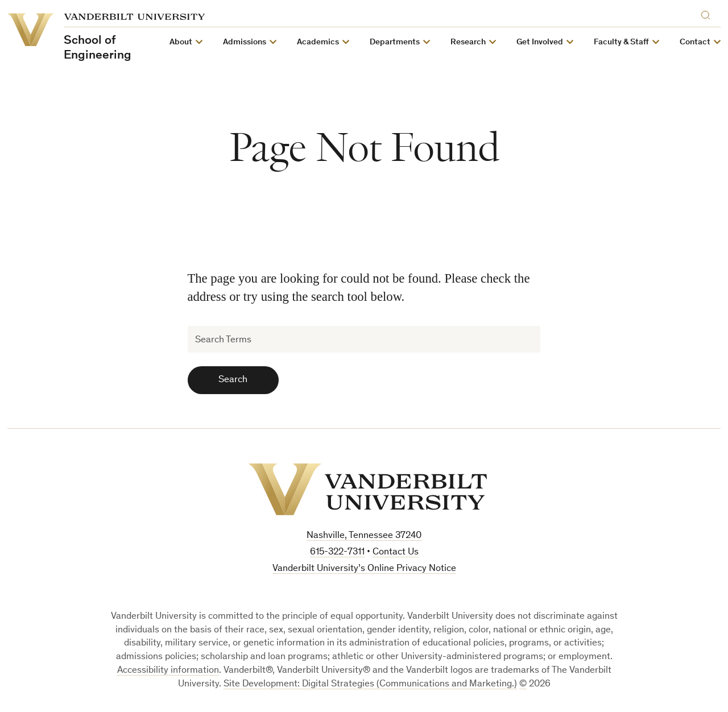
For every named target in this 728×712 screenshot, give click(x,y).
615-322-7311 (337, 552)
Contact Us (396, 552)
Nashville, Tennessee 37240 (364, 536)
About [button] (181, 42)
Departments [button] (395, 42)
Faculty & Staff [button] (621, 42)
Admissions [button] (245, 42)
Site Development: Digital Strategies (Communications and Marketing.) (370, 684)
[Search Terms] (364, 339)
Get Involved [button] (540, 42)
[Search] (708, 13)
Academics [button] (318, 42)
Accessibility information (168, 671)
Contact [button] (695, 42)
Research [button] (468, 42)
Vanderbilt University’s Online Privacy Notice (364, 569)
